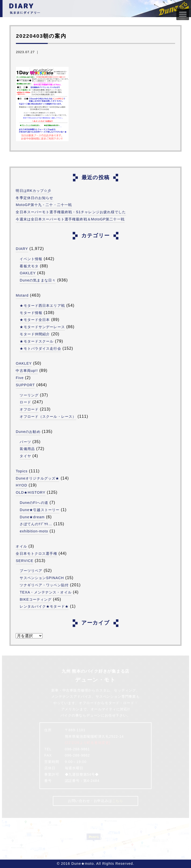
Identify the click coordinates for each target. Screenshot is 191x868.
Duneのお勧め (28, 432)
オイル (21, 546)
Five (20, 378)
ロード (25, 402)
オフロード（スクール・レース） (48, 417)
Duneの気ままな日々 (38, 280)
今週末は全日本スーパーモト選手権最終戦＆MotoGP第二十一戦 (70, 219)
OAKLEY (28, 273)
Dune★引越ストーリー (40, 510)
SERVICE (24, 561)
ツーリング (29, 395)
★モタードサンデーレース (42, 327)
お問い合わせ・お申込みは (95, 801)
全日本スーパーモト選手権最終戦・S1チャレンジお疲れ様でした (71, 212)
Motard (22, 295)
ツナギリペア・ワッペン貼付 (44, 585)
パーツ (25, 442)
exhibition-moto (34, 531)
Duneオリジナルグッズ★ (37, 478)
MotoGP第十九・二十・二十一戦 (44, 205)
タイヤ (25, 456)
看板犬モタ (29, 266)
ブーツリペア (31, 571)
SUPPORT (25, 385)
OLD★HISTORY (30, 492)
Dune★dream (32, 517)
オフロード (29, 409)
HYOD (21, 485)
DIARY (22, 249)
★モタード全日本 (35, 320)
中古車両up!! (27, 371)
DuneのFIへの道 (34, 503)
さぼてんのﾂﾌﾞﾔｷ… (36, 524)
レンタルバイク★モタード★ (44, 606)
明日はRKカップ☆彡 (33, 191)
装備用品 (27, 449)
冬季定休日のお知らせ (34, 198)
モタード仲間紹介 (35, 334)
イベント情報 (31, 259)
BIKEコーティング (36, 599)
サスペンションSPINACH (42, 578)
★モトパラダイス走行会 (40, 348)
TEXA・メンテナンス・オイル (46, 592)
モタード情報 (31, 313)
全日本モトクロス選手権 (36, 554)
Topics (22, 471)
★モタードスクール (37, 341)
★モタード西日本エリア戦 (42, 306)
